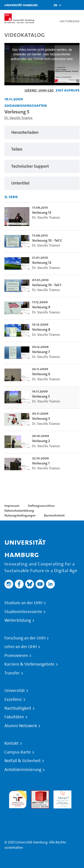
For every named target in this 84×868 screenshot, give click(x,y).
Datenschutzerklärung (19, 511)
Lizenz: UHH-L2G (39, 90)
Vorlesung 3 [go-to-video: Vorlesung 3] (41, 418)
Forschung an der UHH (25, 638)
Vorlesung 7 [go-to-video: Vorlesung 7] (41, 352)
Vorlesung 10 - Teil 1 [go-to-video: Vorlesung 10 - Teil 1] (47, 285)
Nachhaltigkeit (18, 708)
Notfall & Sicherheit (23, 761)
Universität (15, 691)
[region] (42, 133)
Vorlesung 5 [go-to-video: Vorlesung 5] (41, 396)
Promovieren (16, 656)
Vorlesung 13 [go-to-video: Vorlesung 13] (42, 213)
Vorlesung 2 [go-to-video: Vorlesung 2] (41, 441)
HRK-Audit (61, 793)
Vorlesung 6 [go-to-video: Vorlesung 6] (41, 374)
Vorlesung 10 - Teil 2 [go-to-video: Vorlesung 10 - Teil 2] (47, 240)
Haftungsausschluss (41, 506)
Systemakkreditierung (18, 811)
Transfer (12, 673)
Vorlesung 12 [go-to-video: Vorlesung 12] (42, 263)
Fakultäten (14, 717)
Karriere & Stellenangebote (30, 664)
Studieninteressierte (23, 612)
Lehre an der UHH (21, 647)
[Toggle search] (67, 5)
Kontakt (11, 743)
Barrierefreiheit (54, 515)
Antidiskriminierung (23, 770)
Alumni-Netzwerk (21, 726)
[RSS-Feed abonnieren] (6, 197)
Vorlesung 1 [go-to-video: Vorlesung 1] (41, 463)
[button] (55, 5)
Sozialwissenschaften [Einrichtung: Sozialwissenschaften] (26, 105)
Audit (35, 793)
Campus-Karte (18, 752)
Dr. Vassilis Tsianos (18, 118)
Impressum (12, 506)
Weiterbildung (18, 620)
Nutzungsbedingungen (20, 515)
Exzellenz (13, 699)
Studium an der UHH (23, 603)
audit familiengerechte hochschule (18, 798)
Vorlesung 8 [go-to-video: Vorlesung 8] (41, 329)
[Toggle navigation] (78, 5)
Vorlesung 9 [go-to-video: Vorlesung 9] (41, 307)
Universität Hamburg (21, 5)
